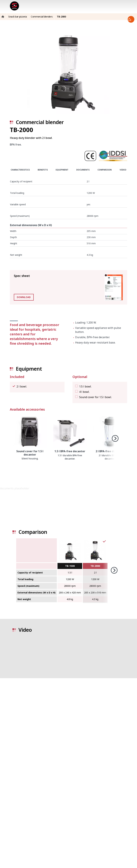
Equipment (62, 170)
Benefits (43, 170)
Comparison (105, 170)
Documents (83, 170)
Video (123, 170)
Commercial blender (40, 122)
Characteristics (20, 170)
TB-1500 (70, 566)
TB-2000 (95, 566)
